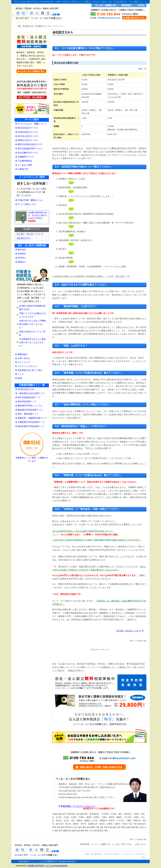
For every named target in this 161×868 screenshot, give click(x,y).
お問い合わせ (24, 358)
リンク (21, 374)
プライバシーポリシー (28, 366)
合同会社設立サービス (28, 132)
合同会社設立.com (26, 389)
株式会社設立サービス (28, 128)
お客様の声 (23, 169)
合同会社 (22, 254)
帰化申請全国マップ (27, 401)
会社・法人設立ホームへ (140, 5)
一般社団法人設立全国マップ (31, 393)
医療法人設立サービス (28, 140)
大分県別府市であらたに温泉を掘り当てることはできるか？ (32, 342)
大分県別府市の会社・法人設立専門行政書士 (32, 275)
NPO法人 (22, 258)
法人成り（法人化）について (129, 631)
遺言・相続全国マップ (28, 414)
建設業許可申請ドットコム (30, 406)
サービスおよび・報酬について (32, 124)
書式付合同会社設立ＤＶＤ (30, 144)
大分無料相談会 (25, 161)
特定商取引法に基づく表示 (30, 370)
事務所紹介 (23, 354)
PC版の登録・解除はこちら (30, 200)
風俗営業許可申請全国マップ (31, 426)
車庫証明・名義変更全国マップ (32, 418)
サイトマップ (24, 362)
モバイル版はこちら (27, 204)
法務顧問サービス (26, 157)
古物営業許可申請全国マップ (31, 422)
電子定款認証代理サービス (30, 149)
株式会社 (22, 250)
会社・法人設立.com (38, 13)
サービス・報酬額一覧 (104, 5)
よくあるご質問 (25, 165)
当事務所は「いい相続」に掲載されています (32, 458)
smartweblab (61, 866)
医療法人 (22, 262)
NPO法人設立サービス (28, 136)
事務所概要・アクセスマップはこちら (78, 806)
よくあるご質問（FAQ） (122, 844)
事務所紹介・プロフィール (126, 5)
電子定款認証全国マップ (29, 397)
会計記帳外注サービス (28, 153)
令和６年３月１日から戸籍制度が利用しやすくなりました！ (32, 324)
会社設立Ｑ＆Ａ (24, 238)
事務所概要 (85, 844)
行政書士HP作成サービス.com (41, 866)
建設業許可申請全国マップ (30, 410)
